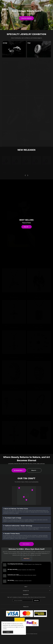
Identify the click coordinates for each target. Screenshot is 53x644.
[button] (25, 175)
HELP (26, 587)
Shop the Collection (26, 18)
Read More (26, 558)
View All (26, 227)
